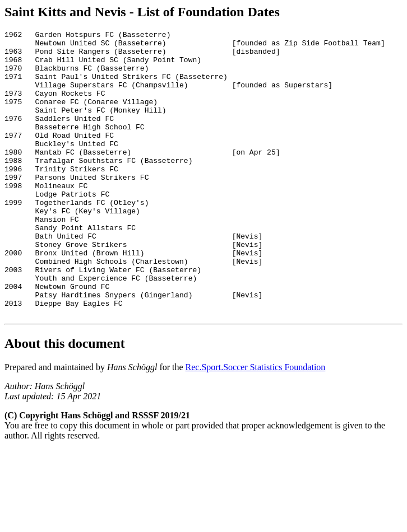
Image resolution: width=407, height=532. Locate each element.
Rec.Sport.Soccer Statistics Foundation (256, 424)
